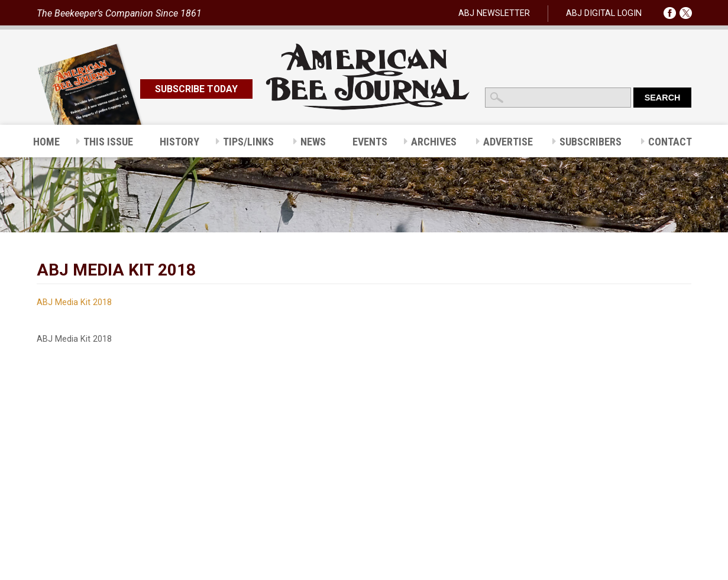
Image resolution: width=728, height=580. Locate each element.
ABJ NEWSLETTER (494, 13)
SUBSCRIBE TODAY (196, 89)
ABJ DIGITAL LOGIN (604, 13)
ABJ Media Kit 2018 (74, 302)
